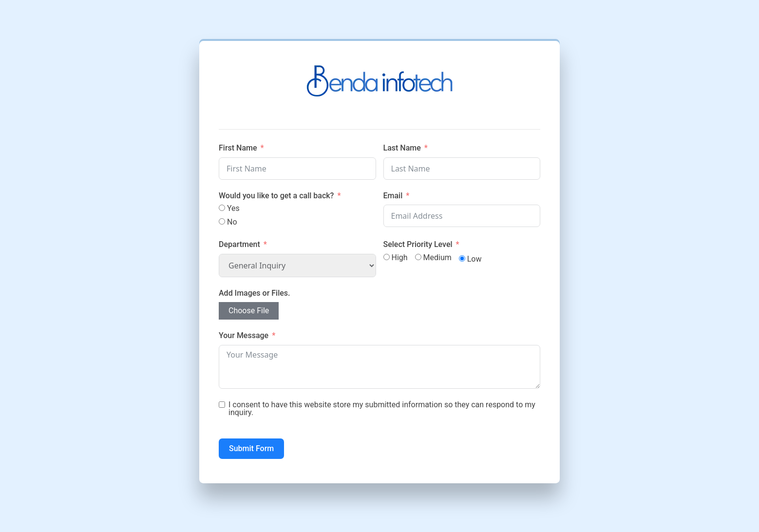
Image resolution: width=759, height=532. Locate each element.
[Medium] (418, 257)
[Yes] (222, 208)
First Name (238, 148)
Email (393, 196)
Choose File (249, 311)
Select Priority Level (418, 244)
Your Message (244, 335)
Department (240, 244)
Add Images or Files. (255, 293)
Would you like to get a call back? (276, 196)
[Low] (462, 258)
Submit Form (251, 448)
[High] (387, 257)
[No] (222, 221)
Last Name (402, 148)
